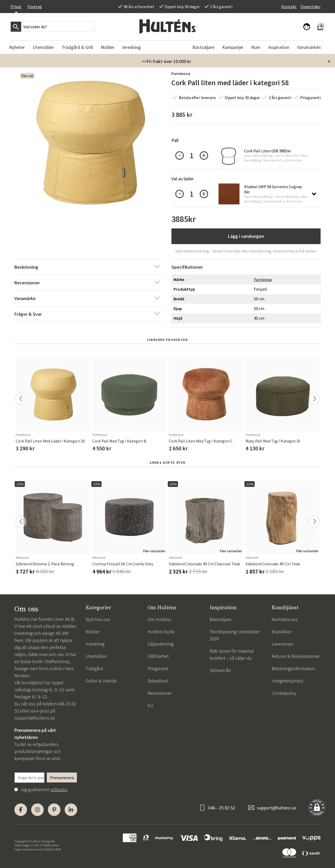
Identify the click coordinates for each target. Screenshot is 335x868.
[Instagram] (37, 810)
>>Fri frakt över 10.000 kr (166, 61)
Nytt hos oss (98, 619)
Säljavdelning (161, 644)
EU (150, 705)
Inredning (95, 644)
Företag (35, 7)
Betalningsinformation (293, 668)
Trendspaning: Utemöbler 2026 (235, 635)
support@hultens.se (35, 718)
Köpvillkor (282, 632)
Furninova (181, 73)
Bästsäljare (220, 619)
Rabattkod (158, 681)
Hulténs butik (161, 632)
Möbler (93, 632)
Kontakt (289, 7)
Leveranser (283, 644)
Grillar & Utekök (101, 681)
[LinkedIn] (71, 810)
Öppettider (311, 7)
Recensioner (160, 693)
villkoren (59, 789)
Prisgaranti (158, 668)
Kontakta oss (285, 619)
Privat (16, 7)
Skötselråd (220, 670)
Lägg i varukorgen (246, 236)
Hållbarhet (158, 656)
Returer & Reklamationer (296, 656)
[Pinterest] (54, 810)
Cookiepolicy (284, 693)
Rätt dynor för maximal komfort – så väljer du (232, 654)
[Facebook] (21, 810)
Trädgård (94, 668)
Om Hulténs (159, 619)
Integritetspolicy (287, 681)
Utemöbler (96, 656)
